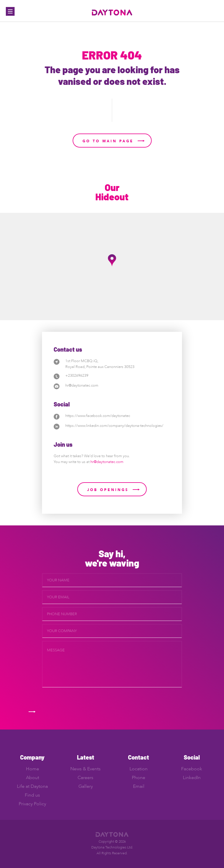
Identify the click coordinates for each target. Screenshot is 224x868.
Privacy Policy (32, 804)
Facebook (192, 769)
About (33, 778)
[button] (112, 260)
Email (139, 786)
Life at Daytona (32, 786)
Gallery (86, 786)
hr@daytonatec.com (82, 385)
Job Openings (108, 490)
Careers (85, 778)
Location (139, 769)
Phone (139, 778)
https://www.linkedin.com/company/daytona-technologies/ (114, 426)
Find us (32, 795)
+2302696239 (77, 376)
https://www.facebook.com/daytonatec (98, 416)
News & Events (85, 769)
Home (33, 769)
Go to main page (108, 141)
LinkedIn (192, 778)
